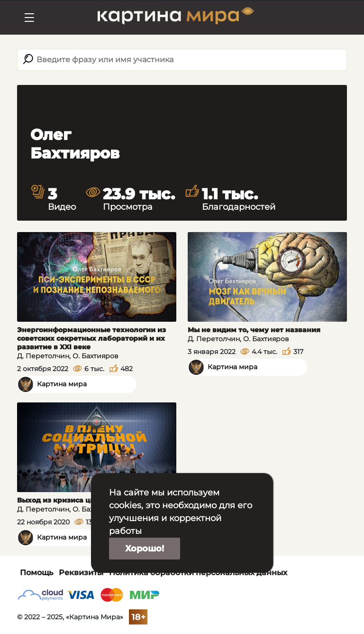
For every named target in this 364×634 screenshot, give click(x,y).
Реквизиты (81, 573)
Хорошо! (145, 549)
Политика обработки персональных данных (198, 573)
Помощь (36, 573)
